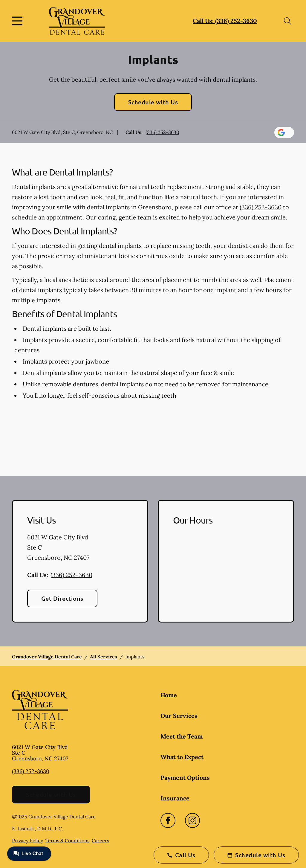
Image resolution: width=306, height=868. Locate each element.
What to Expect (182, 757)
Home (169, 695)
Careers (100, 840)
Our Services (179, 716)
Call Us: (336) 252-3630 (225, 21)
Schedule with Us (153, 102)
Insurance (175, 798)
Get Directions (62, 598)
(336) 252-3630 (162, 132)
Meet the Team (182, 736)
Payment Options (185, 778)
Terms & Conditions (67, 840)
